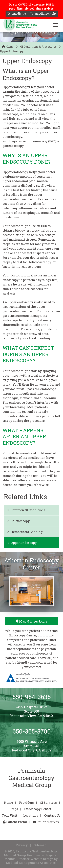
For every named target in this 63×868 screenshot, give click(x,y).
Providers (26, 803)
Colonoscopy (18, 521)
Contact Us (52, 815)
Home (8, 46)
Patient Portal (15, 822)
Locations (31, 815)
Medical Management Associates (31, 863)
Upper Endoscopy (22, 543)
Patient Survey (46, 822)
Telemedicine (17, 13)
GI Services (48, 803)
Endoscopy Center (38, 809)
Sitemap (40, 845)
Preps (14, 809)
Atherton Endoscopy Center (32, 564)
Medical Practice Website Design (29, 859)
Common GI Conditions (26, 510)
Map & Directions (32, 621)
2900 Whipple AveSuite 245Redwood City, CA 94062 (32, 746)
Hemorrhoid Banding (25, 532)
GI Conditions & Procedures (38, 46)
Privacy (22, 845)
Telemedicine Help (43, 13)
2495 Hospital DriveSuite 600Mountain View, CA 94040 (32, 711)
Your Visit (9, 815)
